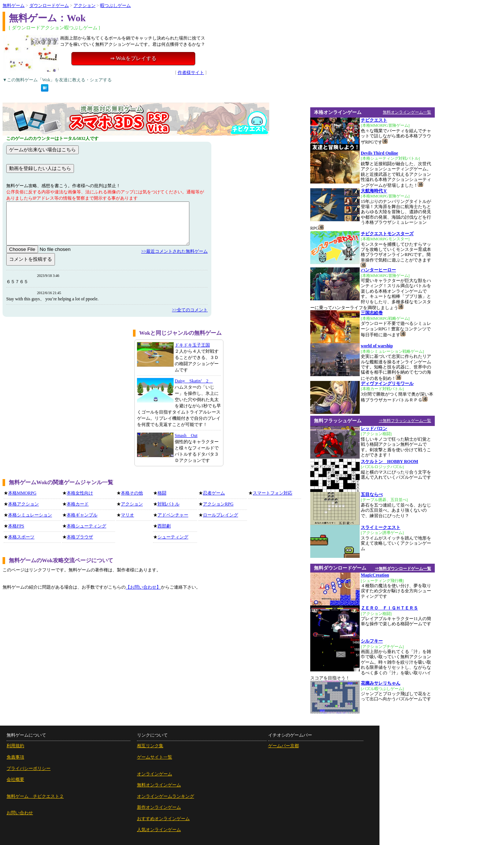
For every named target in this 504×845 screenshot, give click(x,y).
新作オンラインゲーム (159, 807)
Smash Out (186, 436)
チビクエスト (374, 120)
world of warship (377, 346)
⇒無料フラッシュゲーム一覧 (405, 420)
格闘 (162, 493)
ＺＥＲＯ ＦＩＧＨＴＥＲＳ (389, 608)
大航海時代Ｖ (374, 191)
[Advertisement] (65, 381)
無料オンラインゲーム (159, 785)
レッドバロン (374, 429)
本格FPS (16, 526)
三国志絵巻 (372, 313)
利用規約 (15, 746)
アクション (85, 5)
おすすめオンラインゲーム (163, 819)
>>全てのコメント (190, 310)
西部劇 (164, 526)
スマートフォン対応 (273, 493)
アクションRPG (218, 504)
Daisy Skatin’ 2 (194, 381)
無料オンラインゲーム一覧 (407, 112)
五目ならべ (372, 494)
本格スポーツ (21, 537)
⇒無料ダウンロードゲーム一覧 (403, 568)
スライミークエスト (381, 527)
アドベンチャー (173, 515)
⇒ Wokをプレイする (133, 58)
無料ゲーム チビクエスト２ (35, 796)
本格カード (78, 504)
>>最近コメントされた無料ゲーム (174, 251)
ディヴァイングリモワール (387, 383)
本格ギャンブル (82, 515)
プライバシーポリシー (29, 768)
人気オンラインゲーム (159, 830)
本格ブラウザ (80, 537)
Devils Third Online (379, 153)
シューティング (173, 537)
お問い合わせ (20, 813)
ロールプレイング (220, 515)
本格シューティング (86, 526)
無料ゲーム (14, 5)
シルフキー (372, 641)
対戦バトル (168, 504)
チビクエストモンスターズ (387, 234)
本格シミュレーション (30, 515)
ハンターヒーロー (378, 270)
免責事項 (15, 757)
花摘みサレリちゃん (381, 683)
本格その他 (132, 493)
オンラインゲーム (155, 774)
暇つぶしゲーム (115, 5)
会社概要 (15, 779)
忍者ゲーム (214, 493)
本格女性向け (80, 493)
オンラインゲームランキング (166, 796)
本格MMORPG (22, 493)
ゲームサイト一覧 (155, 757)
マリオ (127, 515)
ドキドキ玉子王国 (192, 345)
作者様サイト (191, 73)
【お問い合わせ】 (143, 587)
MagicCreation (375, 575)
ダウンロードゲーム (49, 5)
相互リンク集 (150, 746)
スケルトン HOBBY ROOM (390, 462)
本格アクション (23, 504)
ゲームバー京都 (283, 746)
